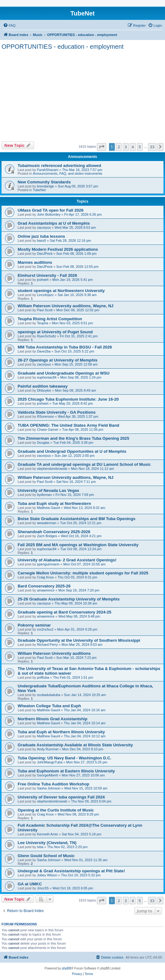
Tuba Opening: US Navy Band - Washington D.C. (65, 758)
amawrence (46, 590)
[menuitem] (9, 25)
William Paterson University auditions (54, 653)
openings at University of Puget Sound (55, 332)
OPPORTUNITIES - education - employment (63, 47)
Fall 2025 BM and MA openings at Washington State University (78, 545)
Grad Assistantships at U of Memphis (54, 223)
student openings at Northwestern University (61, 291)
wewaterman (46, 523)
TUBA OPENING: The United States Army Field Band (68, 425)
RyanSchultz (46, 336)
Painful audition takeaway (43, 386)
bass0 (41, 241)
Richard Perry (47, 645)
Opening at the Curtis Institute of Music (56, 810)
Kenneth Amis (47, 834)
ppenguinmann (48, 564)
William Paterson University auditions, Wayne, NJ (65, 306)
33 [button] (152, 147)
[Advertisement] (82, 95)
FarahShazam (48, 170)
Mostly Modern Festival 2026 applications (58, 249)
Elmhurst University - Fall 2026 (47, 275)
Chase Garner (48, 429)
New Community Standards (44, 182)
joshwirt (43, 280)
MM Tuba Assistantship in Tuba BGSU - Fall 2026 (65, 347)
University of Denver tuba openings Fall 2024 (61, 797)
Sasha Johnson (49, 788)
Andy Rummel (48, 749)
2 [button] (119, 147)
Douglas (43, 443)
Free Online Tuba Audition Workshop (53, 784)
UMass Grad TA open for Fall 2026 (51, 210)
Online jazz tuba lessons (41, 236)
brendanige (45, 186)
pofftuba (43, 677)
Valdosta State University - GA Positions (57, 412)
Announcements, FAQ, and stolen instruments (67, 173)
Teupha (42, 323)
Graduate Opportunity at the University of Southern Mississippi (79, 640)
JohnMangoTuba (50, 762)
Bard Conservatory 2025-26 (44, 586)
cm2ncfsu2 (45, 629)
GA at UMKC (30, 884)
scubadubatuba (48, 695)
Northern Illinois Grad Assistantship (52, 719)
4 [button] (133, 147)
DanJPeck (45, 254)
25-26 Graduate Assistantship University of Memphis (69, 599)
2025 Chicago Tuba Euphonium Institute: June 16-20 (68, 399)
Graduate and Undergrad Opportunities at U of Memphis (72, 451)
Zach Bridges (47, 536)
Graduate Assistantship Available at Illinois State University (75, 745)
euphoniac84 (47, 377)
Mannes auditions (35, 262)
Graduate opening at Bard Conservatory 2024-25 (65, 612)
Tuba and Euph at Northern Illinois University (61, 732)
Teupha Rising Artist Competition (50, 319)
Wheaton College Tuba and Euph (49, 706)
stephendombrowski (52, 469)
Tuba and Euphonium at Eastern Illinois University (66, 771)
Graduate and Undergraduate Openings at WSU (64, 373)
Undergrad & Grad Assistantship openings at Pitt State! (71, 871)
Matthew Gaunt (48, 508)
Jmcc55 (43, 888)
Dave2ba (44, 351)
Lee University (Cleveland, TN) (47, 843)
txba (40, 847)
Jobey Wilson (47, 875)
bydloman (44, 495)
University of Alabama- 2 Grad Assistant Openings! (67, 560)
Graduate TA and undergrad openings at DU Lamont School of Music (84, 464)
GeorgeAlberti (47, 775)
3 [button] (126, 147)
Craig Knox (45, 577)
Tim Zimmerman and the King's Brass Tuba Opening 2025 (73, 438)
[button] (102, 147)
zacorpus (44, 227)
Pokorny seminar (34, 625)
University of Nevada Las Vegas (48, 490)
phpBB (67, 968)
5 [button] (140, 147)
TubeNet (39, 190)
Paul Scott (45, 310)
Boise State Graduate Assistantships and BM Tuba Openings (76, 519)
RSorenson (45, 416)
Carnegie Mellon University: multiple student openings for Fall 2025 (83, 573)
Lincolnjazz (45, 295)
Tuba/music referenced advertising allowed (59, 166)
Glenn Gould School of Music (46, 856)
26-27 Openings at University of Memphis (58, 360)
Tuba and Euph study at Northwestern (54, 503)
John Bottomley (49, 214)
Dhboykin (44, 390)
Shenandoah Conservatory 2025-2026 (54, 532)
